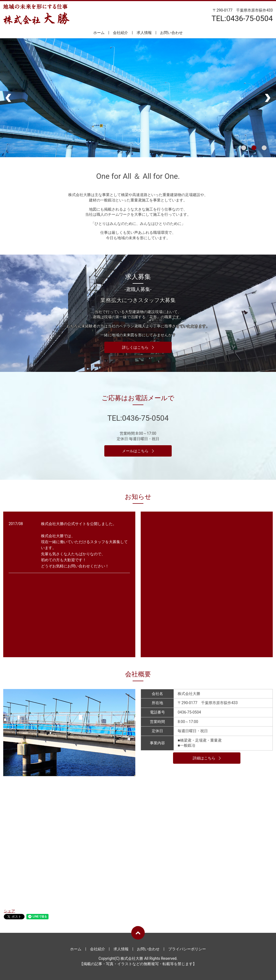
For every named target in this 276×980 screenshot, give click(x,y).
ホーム (99, 33)
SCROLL (138, 131)
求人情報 (144, 33)
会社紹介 (120, 33)
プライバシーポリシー (187, 949)
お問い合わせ (171, 33)
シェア (9, 911)
